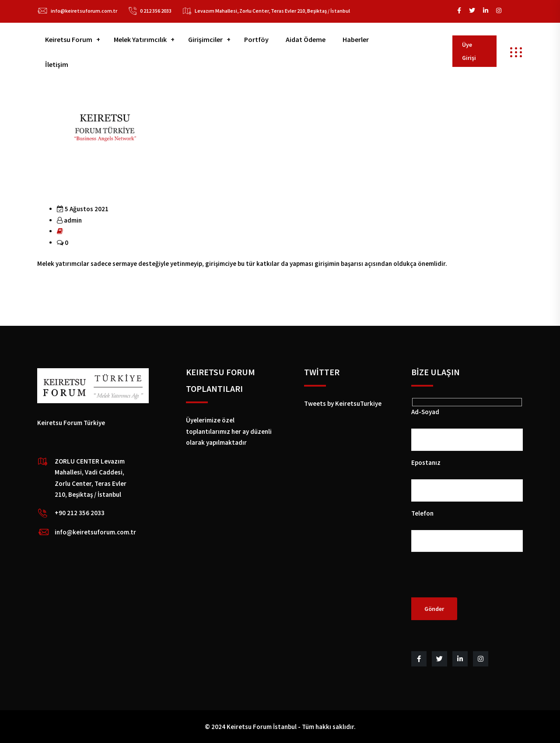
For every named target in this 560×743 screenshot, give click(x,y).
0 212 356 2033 (156, 11)
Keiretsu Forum (69, 39)
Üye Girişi (469, 51)
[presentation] (478, 580)
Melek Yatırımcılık (140, 39)
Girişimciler (205, 39)
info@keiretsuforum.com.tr (84, 11)
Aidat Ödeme (306, 39)
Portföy (256, 39)
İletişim (57, 64)
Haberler (356, 39)
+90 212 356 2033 (80, 513)
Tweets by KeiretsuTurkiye (343, 403)
